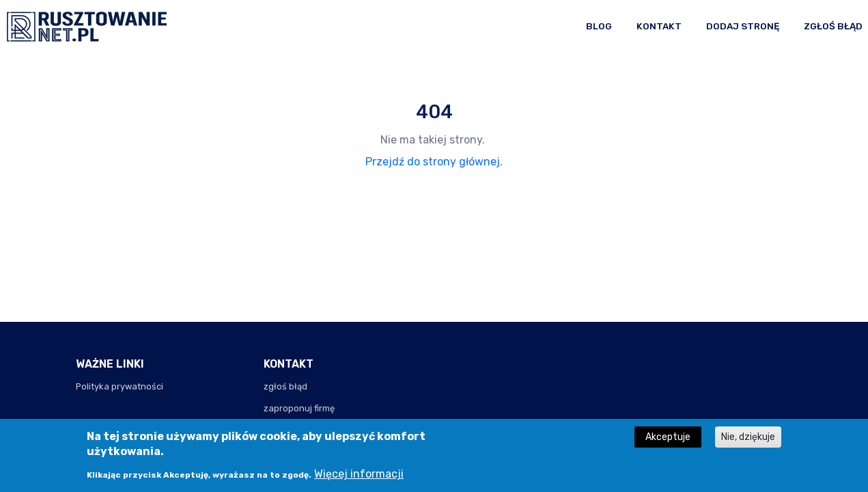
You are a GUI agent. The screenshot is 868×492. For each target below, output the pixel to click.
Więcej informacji (359, 479)
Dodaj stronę (743, 26)
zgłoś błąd (285, 386)
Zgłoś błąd (833, 26)
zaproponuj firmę (299, 408)
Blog (599, 26)
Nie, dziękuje (748, 442)
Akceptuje (668, 442)
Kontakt (659, 26)
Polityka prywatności (120, 386)
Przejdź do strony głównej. (434, 162)
